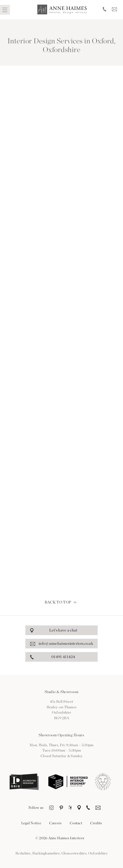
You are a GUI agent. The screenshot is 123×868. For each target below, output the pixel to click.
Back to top (58, 602)
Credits (96, 823)
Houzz (70, 808)
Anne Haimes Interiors (61, 10)
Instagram (52, 808)
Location (79, 808)
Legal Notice (31, 823)
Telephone (105, 10)
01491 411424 (63, 657)
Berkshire (23, 853)
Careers (55, 823)
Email (114, 10)
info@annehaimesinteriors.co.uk (66, 643)
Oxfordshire (98, 853)
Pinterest (61, 808)
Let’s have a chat (63, 630)
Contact (76, 823)
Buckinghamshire (46, 853)
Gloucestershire (74, 853)
